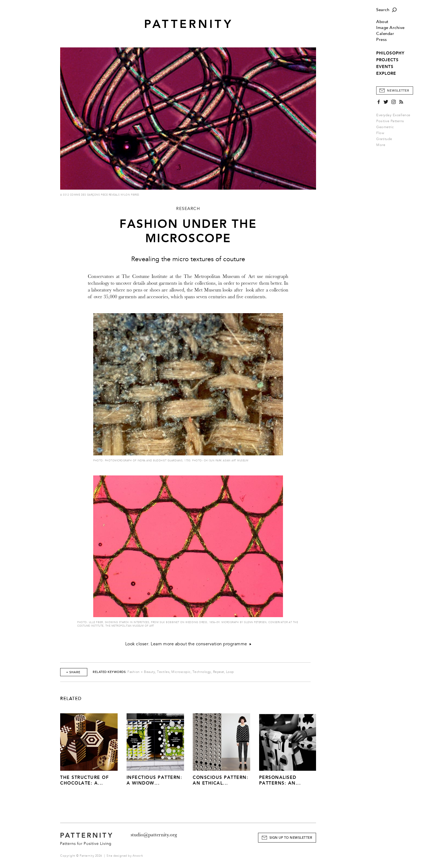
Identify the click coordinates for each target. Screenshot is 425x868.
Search (383, 10)
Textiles (163, 672)
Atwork (138, 856)
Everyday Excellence (393, 115)
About (382, 22)
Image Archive (390, 28)
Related (71, 699)
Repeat (219, 672)
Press (382, 40)
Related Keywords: (110, 672)
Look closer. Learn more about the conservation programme (188, 644)
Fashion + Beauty (141, 672)
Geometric (385, 127)
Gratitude (384, 139)
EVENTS (385, 67)
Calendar (385, 34)
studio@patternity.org (154, 835)
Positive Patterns (390, 121)
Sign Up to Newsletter (291, 838)
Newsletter (398, 91)
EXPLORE (386, 73)
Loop (230, 672)
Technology (202, 672)
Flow (380, 133)
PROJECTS (387, 60)
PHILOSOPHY (390, 53)
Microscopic (181, 672)
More (382, 145)
